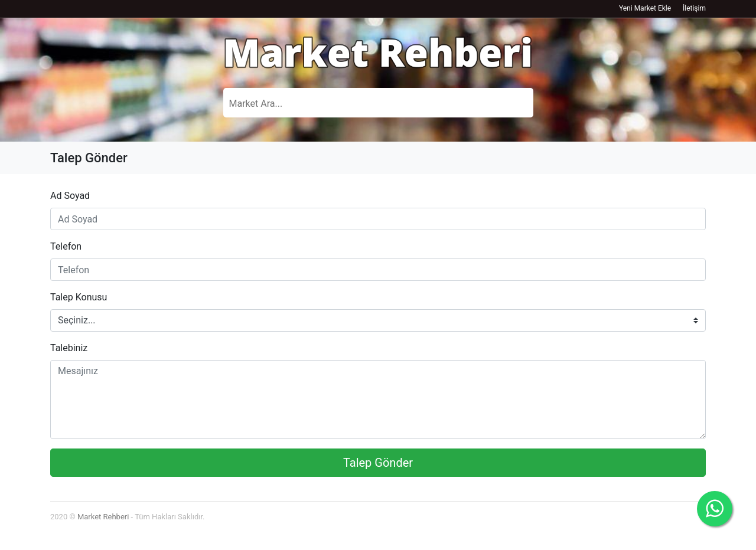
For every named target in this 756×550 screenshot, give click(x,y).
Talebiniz (69, 348)
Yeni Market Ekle (645, 8)
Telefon (66, 246)
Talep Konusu (79, 297)
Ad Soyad (70, 196)
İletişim (694, 8)
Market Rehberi (103, 517)
